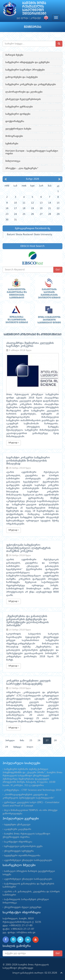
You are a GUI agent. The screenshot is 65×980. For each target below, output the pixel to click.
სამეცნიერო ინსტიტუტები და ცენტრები (27, 62)
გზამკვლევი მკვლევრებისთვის (23, 99)
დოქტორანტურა (15, 121)
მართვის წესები (14, 55)
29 (7, 747)
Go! (58, 270)
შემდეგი (17, 747)
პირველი (10, 741)
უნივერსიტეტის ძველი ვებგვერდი (23, 907)
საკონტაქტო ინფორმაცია (18, 842)
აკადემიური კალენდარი (18, 829)
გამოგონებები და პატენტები (22, 77)
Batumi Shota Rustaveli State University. (30, 235)
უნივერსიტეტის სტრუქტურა (19, 851)
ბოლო (30, 747)
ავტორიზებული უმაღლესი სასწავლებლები (28, 860)
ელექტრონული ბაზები (18, 129)
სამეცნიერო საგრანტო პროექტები (25, 70)
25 (31, 741)
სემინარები (12, 144)
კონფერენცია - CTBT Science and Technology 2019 (33, 790)
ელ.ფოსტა (23, 18)
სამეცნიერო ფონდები (18, 114)
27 (47, 741)
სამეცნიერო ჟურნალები (19, 107)
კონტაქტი (36, 18)
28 (55, 741)
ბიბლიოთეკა (13, 161)
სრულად (14, 443)
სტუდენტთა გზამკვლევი (17, 825)
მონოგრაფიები (14, 136)
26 (39, 741)
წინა (22, 741)
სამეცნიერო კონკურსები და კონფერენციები (31, 84)
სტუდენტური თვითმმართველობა (22, 856)
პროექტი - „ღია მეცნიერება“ (22, 168)
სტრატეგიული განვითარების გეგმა (23, 846)
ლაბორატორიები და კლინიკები (24, 92)
